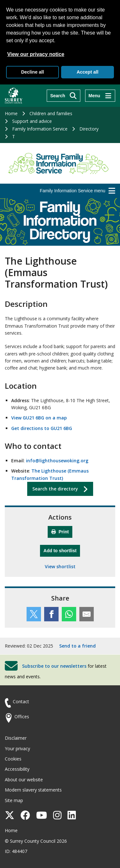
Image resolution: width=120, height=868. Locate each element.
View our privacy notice (36, 54)
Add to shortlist (62, 550)
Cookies (13, 759)
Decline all (32, 72)
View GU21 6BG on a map (39, 418)
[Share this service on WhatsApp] (69, 614)
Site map (14, 800)
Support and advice (32, 121)
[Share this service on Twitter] (34, 614)
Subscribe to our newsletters (54, 666)
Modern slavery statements (33, 790)
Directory (89, 129)
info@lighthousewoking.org (57, 461)
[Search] (64, 96)
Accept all (87, 72)
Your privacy (17, 749)
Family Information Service (40, 129)
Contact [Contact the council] (21, 701)
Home (11, 113)
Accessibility (17, 769)
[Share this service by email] (87, 614)
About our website (24, 780)
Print (60, 532)
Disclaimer (16, 738)
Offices (22, 717)
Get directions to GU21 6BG (42, 428)
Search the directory (55, 489)
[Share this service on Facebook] (51, 614)
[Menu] (100, 96)
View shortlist (60, 566)
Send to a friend (77, 646)
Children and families (51, 113)
